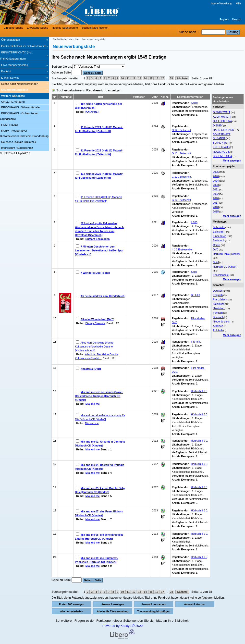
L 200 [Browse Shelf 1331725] (194, 222)
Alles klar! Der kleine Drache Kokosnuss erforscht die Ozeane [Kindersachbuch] (94, 347)
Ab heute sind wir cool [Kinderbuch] (103, 296)
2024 (216, 181)
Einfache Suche (13, 28)
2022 (216, 194)
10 (122, 78)
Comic (217, 245)
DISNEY (218, 125)
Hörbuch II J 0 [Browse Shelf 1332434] (199, 441)
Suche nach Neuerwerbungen (20, 84)
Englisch (224, 19)
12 (134, 78)
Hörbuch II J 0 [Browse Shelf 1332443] (199, 414)
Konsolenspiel (221, 275)
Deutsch (237, 19)
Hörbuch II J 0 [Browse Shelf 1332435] (199, 510)
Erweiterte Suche (38, 28)
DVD (216, 249)
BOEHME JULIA (222, 156)
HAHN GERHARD (223, 130)
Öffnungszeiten (11, 40)
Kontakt (6, 71)
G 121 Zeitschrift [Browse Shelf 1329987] (181, 200)
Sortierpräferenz (62, 67)
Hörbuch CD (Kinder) (225, 267)
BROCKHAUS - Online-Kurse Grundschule (19, 116)
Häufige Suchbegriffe (65, 28)
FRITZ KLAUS (221, 147)
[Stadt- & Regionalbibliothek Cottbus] (73, 12)
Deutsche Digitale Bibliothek (19, 142)
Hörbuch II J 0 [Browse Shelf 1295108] (199, 391)
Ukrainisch (219, 308)
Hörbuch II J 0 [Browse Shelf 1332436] (199, 534)
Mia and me (93, 404)
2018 (216, 207)
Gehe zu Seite (61, 73)
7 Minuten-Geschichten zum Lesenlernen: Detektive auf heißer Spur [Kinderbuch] (99, 250)
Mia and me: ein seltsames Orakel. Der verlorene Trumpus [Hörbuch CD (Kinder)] (99, 396)
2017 (216, 203)
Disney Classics (95, 323)
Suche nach (187, 32)
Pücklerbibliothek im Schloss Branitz (24, 46)
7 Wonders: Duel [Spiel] (95, 273)
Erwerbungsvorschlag (15, 65)
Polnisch (218, 330)
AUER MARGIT (222, 117)
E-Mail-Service (10, 78)
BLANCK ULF (221, 143)
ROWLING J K (221, 152)
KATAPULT (92, 112)
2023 (216, 185)
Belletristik (219, 227)
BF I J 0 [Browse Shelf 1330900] (195, 295)
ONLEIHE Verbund (13, 102)
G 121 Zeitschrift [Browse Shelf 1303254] (181, 130)
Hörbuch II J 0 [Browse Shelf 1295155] (199, 487)
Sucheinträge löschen (95, 28)
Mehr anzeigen (232, 161)
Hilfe (238, 4)
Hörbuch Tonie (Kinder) (226, 254)
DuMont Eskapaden (98, 239)
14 (145, 78)
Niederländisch (222, 322)
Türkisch (218, 313)
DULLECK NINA (222, 121)
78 (171, 78)
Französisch (220, 299)
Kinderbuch (220, 236)
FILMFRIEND (10, 125)
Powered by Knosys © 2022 (123, 626)
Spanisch (218, 317)
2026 (216, 176)
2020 (216, 198)
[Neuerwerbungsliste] (24, 90)
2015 (216, 211)
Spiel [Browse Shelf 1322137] (194, 272)
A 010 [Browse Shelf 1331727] (194, 103)
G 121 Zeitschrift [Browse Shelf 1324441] (181, 153)
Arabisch (218, 326)
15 (151, 78)
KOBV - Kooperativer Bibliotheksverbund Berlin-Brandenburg (24, 133)
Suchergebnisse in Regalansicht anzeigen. (89, 90)
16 (157, 78)
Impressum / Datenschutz (17, 148)
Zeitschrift (219, 232)
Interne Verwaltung (221, 4)
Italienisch (219, 304)
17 (162, 78)
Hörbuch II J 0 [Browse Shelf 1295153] (199, 464)
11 (128, 78)
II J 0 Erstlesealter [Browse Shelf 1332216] (182, 249)
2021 (216, 189)
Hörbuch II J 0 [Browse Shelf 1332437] (199, 557)
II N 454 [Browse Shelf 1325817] (195, 342)
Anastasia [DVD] (91, 369)
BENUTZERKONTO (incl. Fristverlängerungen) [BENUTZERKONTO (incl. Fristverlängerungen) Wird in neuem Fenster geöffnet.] (16, 56)
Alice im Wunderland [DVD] (98, 319)
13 (140, 78)
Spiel (216, 262)
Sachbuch (219, 240)
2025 (216, 172)
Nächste (182, 78)
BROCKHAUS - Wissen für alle (20, 107)
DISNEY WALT (222, 112)
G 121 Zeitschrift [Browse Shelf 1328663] (181, 177)
